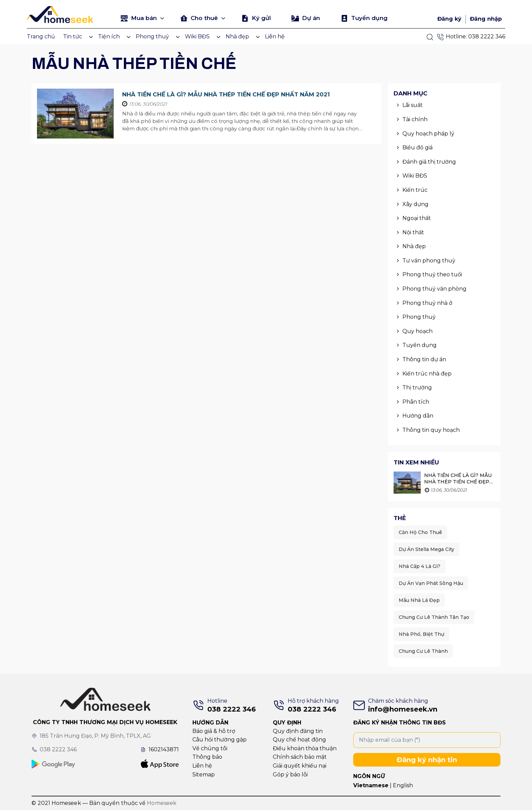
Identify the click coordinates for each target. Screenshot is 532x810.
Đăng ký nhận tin (427, 760)
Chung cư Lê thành (423, 651)
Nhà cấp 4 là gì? (420, 566)
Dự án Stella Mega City (426, 549)
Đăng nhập (486, 19)
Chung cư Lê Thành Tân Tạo (434, 617)
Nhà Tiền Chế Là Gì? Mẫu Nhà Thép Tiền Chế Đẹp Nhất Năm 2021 (226, 94)
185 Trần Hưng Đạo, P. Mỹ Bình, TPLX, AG (95, 736)
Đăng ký (449, 19)
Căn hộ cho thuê (420, 532)
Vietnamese (371, 785)
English (403, 785)
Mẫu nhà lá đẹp (419, 600)
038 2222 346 (487, 36)
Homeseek (162, 803)
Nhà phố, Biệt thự (421, 634)
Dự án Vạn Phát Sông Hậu (431, 583)
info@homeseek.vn (403, 709)
